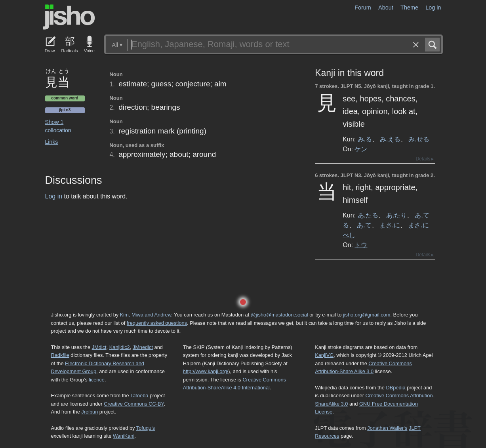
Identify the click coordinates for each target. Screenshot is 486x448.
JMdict (99, 347)
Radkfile (60, 355)
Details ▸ (425, 159)
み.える (390, 139)
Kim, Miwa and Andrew (146, 315)
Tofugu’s (146, 428)
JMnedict (143, 347)
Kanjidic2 (120, 347)
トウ (361, 245)
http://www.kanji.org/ (206, 371)
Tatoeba (139, 396)
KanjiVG (324, 355)
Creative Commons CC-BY (134, 404)
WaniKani (124, 436)
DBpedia (395, 388)
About (386, 8)
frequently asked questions (157, 323)
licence (97, 380)
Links (52, 142)
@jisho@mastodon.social (279, 315)
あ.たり (396, 215)
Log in (433, 8)
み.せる (419, 139)
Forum (363, 8)
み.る (365, 139)
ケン (361, 149)
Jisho (69, 17)
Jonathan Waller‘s (387, 428)
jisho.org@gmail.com (367, 315)
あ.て (364, 225)
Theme (409, 8)
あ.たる (368, 215)
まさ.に (390, 225)
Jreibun (90, 412)
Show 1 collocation (58, 126)
